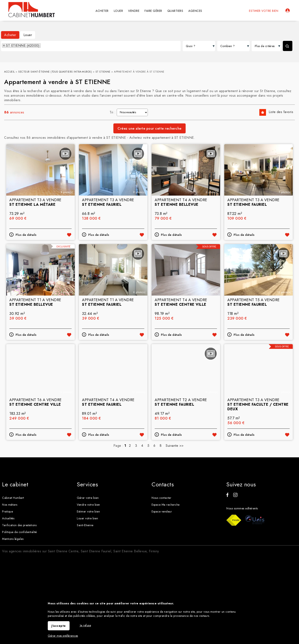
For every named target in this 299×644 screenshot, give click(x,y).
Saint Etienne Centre (63, 551)
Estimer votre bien (264, 11)
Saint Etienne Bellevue (130, 551)
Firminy (154, 551)
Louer (28, 35)
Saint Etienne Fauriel (96, 551)
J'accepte (59, 626)
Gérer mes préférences (63, 636)
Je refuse (86, 625)
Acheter (10, 35)
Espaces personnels (288, 11)
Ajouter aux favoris (69, 291)
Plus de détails (26, 291)
